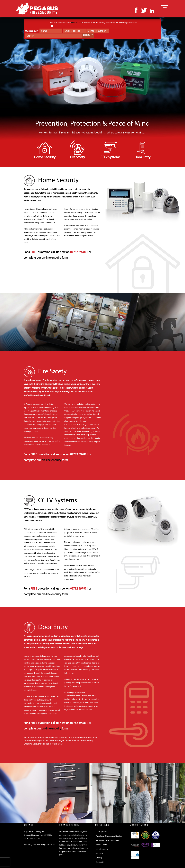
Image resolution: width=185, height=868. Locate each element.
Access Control (102, 845)
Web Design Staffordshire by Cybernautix (39, 845)
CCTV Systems (110, 157)
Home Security (45, 157)
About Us (99, 854)
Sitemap (99, 858)
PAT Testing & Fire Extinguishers (108, 841)
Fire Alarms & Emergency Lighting (109, 836)
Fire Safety (77, 157)
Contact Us (100, 862)
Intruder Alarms (102, 849)
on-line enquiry (51, 258)
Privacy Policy (76, 23)
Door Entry (142, 157)
